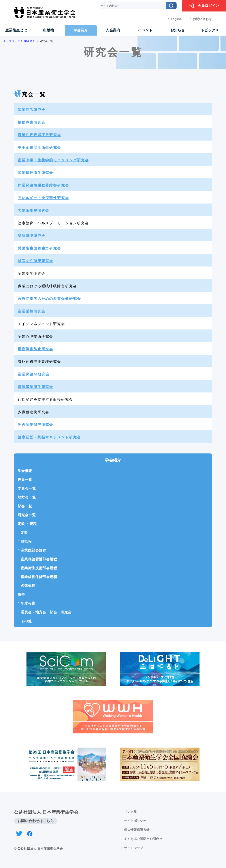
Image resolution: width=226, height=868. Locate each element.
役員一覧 (25, 480)
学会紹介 (81, 30)
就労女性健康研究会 (35, 261)
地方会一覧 (27, 497)
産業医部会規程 (33, 550)
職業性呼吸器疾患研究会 (39, 135)
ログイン (204, 6)
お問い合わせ (202, 19)
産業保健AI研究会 (34, 374)
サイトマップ (134, 848)
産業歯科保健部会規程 (39, 577)
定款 (24, 533)
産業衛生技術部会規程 (39, 568)
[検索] (171, 6)
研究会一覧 (27, 515)
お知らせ (178, 30)
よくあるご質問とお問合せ (143, 839)
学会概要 (25, 471)
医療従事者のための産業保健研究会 (49, 299)
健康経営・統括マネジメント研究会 (49, 437)
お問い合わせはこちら (36, 821)
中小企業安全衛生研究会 (39, 148)
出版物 (48, 30)
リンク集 (130, 812)
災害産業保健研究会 (35, 425)
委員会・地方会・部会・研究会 (46, 612)
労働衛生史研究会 (33, 210)
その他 (26, 621)
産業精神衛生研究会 (35, 173)
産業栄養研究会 (31, 311)
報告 (21, 595)
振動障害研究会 (31, 122)
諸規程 (26, 542)
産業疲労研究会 (31, 110)
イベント (145, 30)
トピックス (210, 30)
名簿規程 (28, 586)
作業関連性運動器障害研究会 (43, 185)
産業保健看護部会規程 (39, 559)
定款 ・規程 (27, 524)
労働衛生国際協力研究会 (39, 248)
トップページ (12, 41)
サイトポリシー (135, 821)
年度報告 (28, 603)
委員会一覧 (27, 488)
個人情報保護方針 (137, 830)
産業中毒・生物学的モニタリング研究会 (53, 160)
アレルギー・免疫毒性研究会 (43, 198)
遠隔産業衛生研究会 (35, 387)
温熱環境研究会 (31, 236)
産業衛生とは (16, 30)
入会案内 (113, 30)
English (176, 19)
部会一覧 (25, 506)
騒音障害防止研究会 (35, 349)
